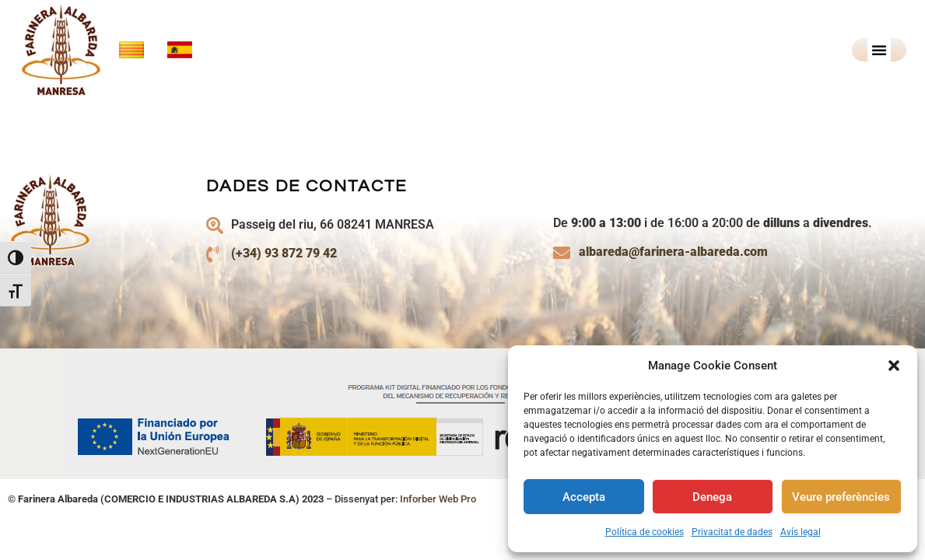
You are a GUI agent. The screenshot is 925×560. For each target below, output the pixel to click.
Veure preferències (841, 497)
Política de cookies (645, 532)
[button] (894, 366)
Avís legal (801, 532)
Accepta (584, 497)
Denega (712, 497)
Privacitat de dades (732, 532)
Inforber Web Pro (438, 521)
